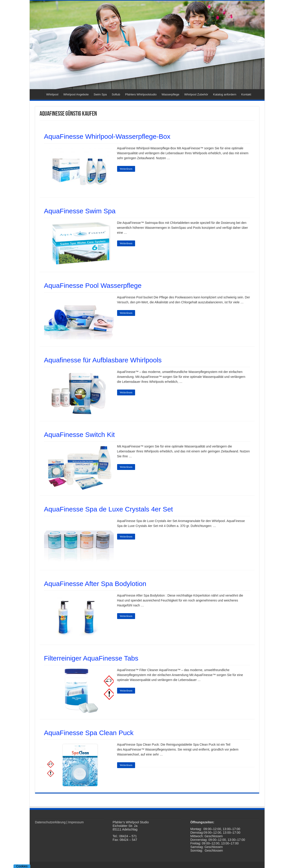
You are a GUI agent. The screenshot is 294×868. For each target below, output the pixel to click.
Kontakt (246, 94)
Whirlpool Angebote (76, 94)
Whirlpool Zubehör (196, 94)
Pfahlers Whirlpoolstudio (141, 94)
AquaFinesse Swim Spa (80, 211)
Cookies (22, 866)
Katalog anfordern (225, 94)
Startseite (38, 94)
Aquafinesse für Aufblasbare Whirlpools (103, 360)
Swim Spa (100, 94)
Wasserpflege (170, 94)
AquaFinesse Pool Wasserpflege (93, 285)
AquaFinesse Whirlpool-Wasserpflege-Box (107, 136)
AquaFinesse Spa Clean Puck (89, 733)
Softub (116, 94)
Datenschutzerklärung (50, 822)
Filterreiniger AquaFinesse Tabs (91, 658)
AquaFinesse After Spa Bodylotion (95, 584)
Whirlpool (52, 94)
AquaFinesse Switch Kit (79, 435)
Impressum (76, 822)
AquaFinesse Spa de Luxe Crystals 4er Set (109, 509)
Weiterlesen (126, 169)
